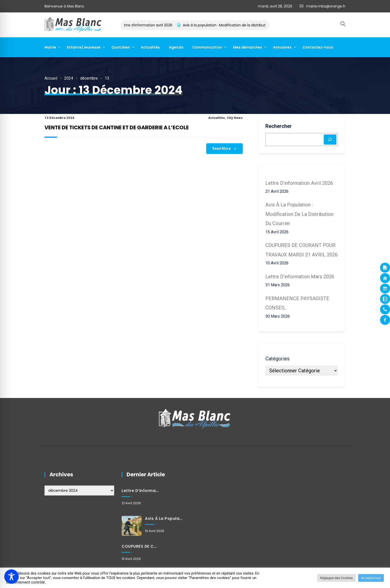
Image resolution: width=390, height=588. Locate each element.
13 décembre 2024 (59, 118)
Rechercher (279, 126)
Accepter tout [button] (371, 578)
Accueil (51, 78)
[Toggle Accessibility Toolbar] (11, 577)
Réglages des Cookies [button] (336, 578)
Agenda (176, 47)
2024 (69, 78)
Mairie (50, 47)
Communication (207, 47)
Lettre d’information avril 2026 (149, 25)
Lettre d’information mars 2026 (300, 277)
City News (235, 118)
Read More (221, 148)
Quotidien (121, 47)
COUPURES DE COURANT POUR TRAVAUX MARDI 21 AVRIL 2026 (141, 546)
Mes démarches (248, 47)
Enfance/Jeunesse (84, 47)
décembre (89, 78)
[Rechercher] (330, 140)
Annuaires (282, 47)
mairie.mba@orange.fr (326, 6)
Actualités (150, 47)
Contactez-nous (318, 47)
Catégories (277, 359)
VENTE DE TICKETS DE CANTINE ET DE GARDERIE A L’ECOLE (117, 127)
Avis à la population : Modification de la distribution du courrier (240, 25)
